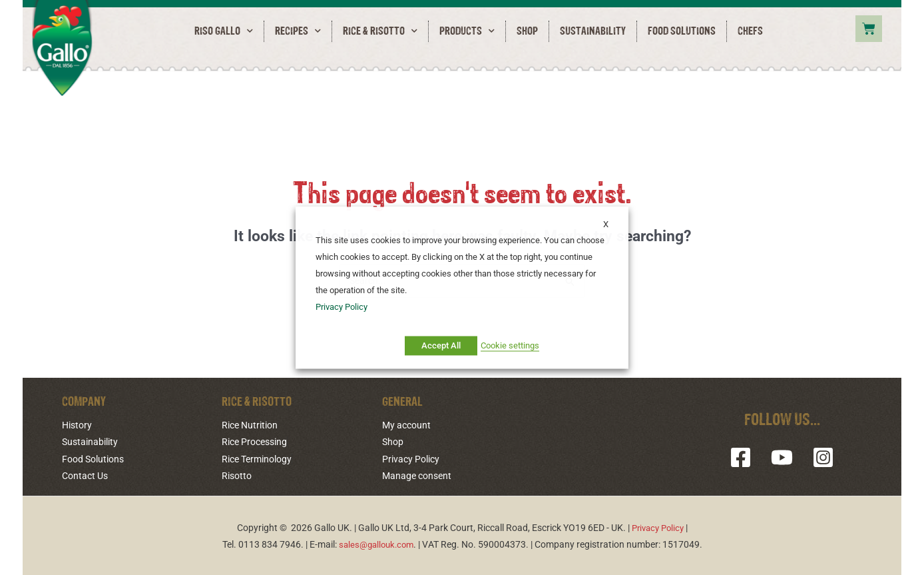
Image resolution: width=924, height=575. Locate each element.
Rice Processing (254, 442)
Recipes (298, 31)
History (77, 426)
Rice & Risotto (380, 31)
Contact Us (85, 475)
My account (406, 426)
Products (467, 31)
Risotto (237, 475)
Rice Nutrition (250, 426)
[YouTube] (782, 458)
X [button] (606, 224)
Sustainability (593, 31)
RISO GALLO (224, 31)
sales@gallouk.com (376, 543)
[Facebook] (746, 458)
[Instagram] (818, 458)
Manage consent (417, 475)
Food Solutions (682, 31)
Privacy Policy (411, 459)
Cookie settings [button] (510, 345)
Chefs (750, 31)
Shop (527, 31)
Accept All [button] (441, 345)
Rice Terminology (257, 459)
